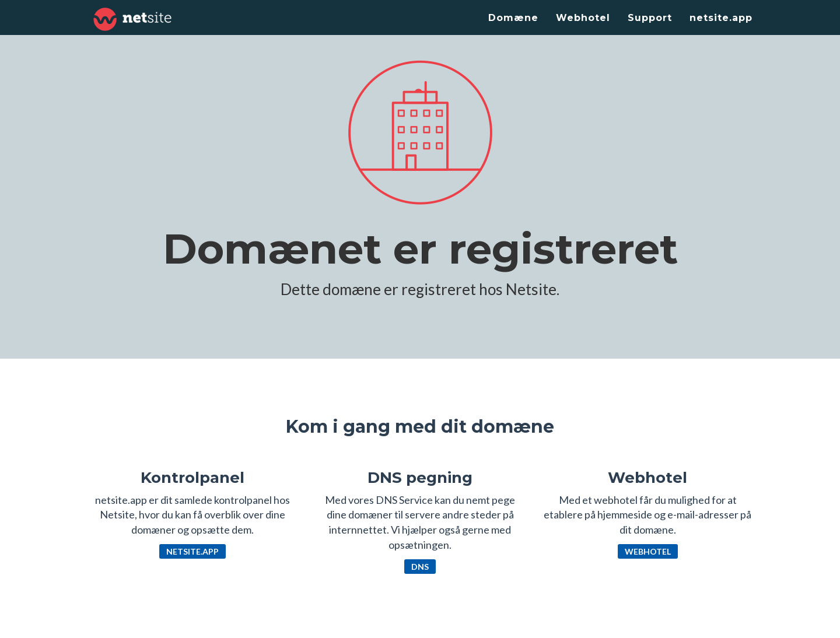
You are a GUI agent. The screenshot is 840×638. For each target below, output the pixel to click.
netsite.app (721, 18)
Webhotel (583, 18)
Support (650, 18)
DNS (420, 567)
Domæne (513, 18)
